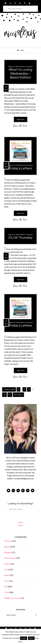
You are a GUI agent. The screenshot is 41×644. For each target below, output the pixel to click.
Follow (20, 522)
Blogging (8, 552)
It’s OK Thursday (20, 238)
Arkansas (8, 541)
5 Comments (29, 235)
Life (6, 587)
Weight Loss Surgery (13, 598)
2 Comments (29, 67)
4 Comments (29, 165)
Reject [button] (31, 638)
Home (7, 581)
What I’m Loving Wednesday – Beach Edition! (20, 74)
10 (5, 395)
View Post (21, 119)
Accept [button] (24, 638)
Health (7, 575)
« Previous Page (9, 390)
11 (11, 395)
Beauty (7, 547)
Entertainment (10, 558)
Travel (7, 592)
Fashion (7, 564)
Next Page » (18, 395)
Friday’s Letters (20, 168)
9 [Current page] (34, 390)
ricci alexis (20, 34)
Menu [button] (22, 50)
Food (6, 570)
